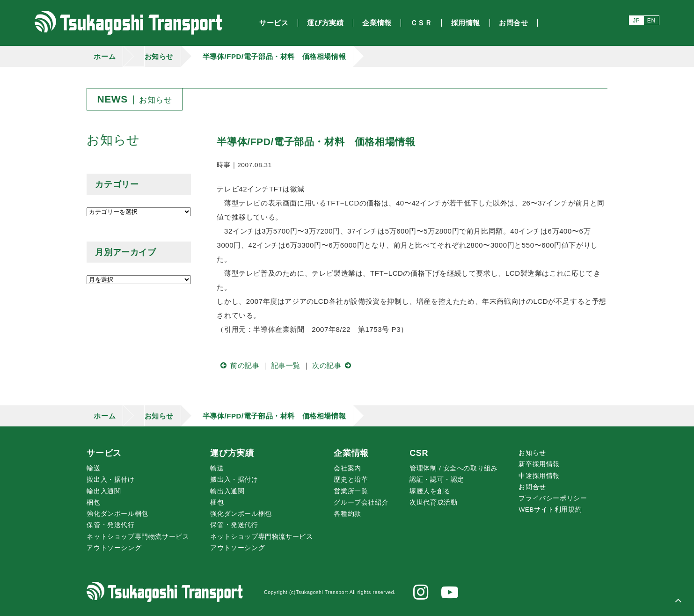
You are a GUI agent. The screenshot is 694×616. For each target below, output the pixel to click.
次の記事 (333, 365)
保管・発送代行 (110, 525)
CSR (419, 453)
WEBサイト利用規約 (550, 510)
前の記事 (238, 365)
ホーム (105, 56)
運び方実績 (232, 453)
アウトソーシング (114, 548)
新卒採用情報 (539, 464)
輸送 (93, 468)
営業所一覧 (351, 491)
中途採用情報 (539, 476)
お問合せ (532, 487)
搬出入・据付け (110, 480)
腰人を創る (430, 491)
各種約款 (347, 514)
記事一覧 (286, 365)
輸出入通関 (104, 491)
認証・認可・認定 (437, 480)
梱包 (93, 502)
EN (651, 21)
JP (636, 21)
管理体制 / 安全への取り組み (453, 468)
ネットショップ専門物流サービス (138, 537)
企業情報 (351, 453)
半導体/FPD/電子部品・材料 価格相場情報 (274, 56)
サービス (104, 453)
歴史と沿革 (351, 480)
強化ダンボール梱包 (117, 514)
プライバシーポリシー (553, 498)
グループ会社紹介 (361, 502)
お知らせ (159, 56)
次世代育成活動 (433, 502)
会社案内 (347, 468)
